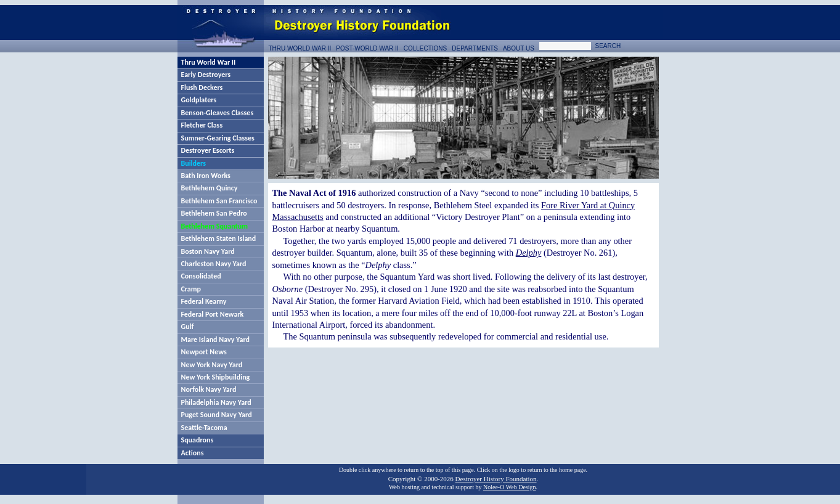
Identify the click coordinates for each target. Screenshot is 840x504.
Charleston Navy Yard (214, 264)
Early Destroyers (206, 75)
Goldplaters (199, 100)
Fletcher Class (202, 125)
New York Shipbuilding (216, 377)
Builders (194, 163)
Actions (193, 453)
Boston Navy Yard (208, 251)
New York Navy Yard (212, 365)
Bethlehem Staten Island (219, 238)
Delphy (529, 253)
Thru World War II (209, 62)
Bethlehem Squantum (214, 226)
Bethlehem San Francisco (219, 201)
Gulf (188, 327)
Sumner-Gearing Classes (218, 138)
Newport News (204, 352)
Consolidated (201, 276)
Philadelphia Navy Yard (216, 402)
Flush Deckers (202, 87)
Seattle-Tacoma (204, 428)
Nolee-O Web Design (510, 487)
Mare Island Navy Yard (215, 339)
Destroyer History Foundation (496, 479)
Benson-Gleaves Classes (218, 113)
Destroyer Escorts (208, 150)
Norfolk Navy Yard (209, 389)
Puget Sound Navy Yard (217, 415)
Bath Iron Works (206, 176)
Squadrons (198, 440)
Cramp (191, 289)
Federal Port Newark (213, 314)
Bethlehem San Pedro (214, 213)
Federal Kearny (204, 301)
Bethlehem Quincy (210, 188)
